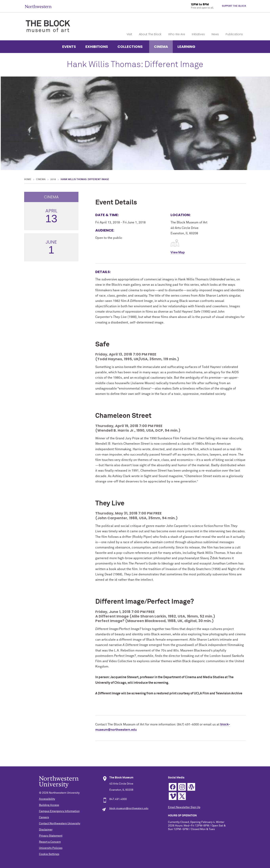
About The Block (150, 34)
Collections (130, 47)
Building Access (49, 805)
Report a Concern (50, 842)
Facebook (173, 787)
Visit (129, 34)
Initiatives (198, 34)
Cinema (161, 47)
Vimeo (173, 796)
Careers (44, 817)
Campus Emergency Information (59, 811)
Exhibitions (97, 47)
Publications (234, 34)
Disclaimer (46, 830)
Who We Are (177, 34)
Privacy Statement (51, 836)
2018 (53, 180)
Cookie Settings (49, 854)
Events (69, 47)
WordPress (191, 787)
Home (28, 180)
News (215, 34)
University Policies (51, 848)
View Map (178, 252)
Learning (186, 47)
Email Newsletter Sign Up (184, 807)
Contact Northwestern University (60, 824)
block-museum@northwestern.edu (129, 808)
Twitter (182, 796)
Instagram (182, 787)
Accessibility (47, 799)
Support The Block (234, 6)
